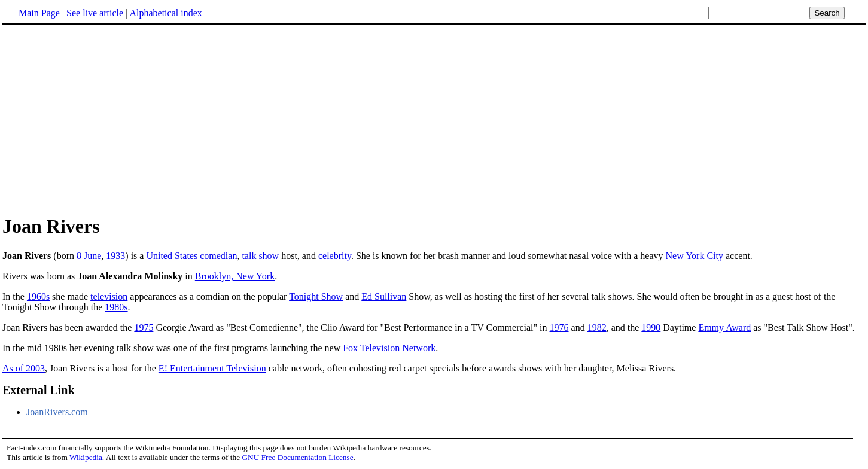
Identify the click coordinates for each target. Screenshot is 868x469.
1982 (597, 328)
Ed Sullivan (384, 296)
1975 (144, 328)
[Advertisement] (434, 119)
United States (172, 256)
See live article (95, 13)
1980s (116, 307)
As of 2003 (24, 368)
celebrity (335, 256)
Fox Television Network (389, 348)
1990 (651, 328)
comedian (218, 256)
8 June (89, 256)
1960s (38, 296)
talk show (260, 256)
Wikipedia (86, 457)
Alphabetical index (165, 13)
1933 (115, 256)
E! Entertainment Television (212, 368)
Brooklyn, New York (235, 276)
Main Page (39, 13)
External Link (39, 390)
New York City (695, 256)
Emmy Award (724, 328)
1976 (559, 328)
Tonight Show (316, 296)
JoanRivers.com (57, 412)
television (109, 296)
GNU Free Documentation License (297, 457)
